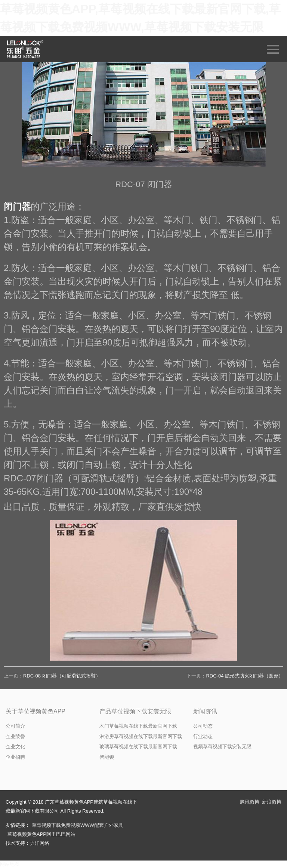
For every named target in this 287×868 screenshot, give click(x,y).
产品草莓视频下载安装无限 (135, 711)
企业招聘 (15, 757)
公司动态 (203, 726)
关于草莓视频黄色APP (36, 711)
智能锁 (107, 757)
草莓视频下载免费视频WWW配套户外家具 (78, 825)
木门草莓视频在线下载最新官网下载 (138, 726)
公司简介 (15, 726)
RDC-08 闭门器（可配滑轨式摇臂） (62, 676)
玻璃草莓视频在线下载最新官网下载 (138, 747)
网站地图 (10, 864)
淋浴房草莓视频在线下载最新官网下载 (141, 736)
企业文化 (15, 747)
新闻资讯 (205, 711)
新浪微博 (272, 802)
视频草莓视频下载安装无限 (222, 747)
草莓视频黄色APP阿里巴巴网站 (41, 834)
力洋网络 (40, 843)
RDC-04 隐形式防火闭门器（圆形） (245, 676)
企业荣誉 (15, 736)
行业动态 (203, 736)
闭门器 (17, 206)
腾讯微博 (250, 802)
